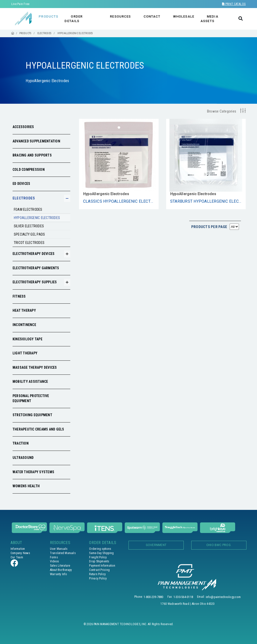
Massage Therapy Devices (35, 367)
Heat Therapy (24, 310)
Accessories (23, 127)
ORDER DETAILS (74, 19)
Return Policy (97, 574)
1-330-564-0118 (183, 597)
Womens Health (26, 486)
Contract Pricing (99, 570)
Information (18, 549)
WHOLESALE (184, 16)
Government (156, 545)
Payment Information (102, 566)
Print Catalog (234, 4)
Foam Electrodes (28, 209)
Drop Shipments (99, 561)
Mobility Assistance (30, 382)
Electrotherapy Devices (34, 254)
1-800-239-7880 (153, 597)
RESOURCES (120, 16)
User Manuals (59, 549)
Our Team (17, 557)
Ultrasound (23, 458)
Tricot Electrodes (29, 243)
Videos (54, 561)
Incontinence (24, 325)
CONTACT (152, 16)
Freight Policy (98, 557)
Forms (54, 557)
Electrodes (24, 198)
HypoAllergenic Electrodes (37, 218)
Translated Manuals (63, 553)
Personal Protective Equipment (31, 398)
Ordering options (100, 549)
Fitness (19, 296)
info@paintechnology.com (223, 597)
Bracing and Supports (32, 155)
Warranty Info (58, 574)
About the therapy (61, 570)
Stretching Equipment (32, 415)
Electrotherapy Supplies (35, 282)
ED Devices (21, 184)
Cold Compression (29, 170)
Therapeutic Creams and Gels (38, 429)
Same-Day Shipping (101, 553)
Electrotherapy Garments (36, 268)
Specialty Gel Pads (29, 234)
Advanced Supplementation (36, 141)
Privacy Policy (98, 578)
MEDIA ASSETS (209, 19)
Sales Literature (60, 566)
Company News (20, 553)
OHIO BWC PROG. (219, 545)
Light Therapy (25, 353)
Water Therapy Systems (33, 472)
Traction (21, 443)
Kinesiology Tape (27, 339)
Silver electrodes (29, 226)
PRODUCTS (48, 16)
